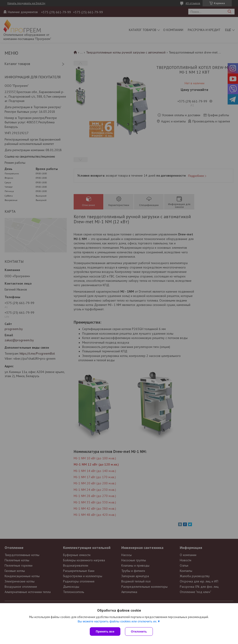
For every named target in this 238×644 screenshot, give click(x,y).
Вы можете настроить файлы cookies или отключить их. (117, 621)
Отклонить (139, 631)
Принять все (105, 631)
